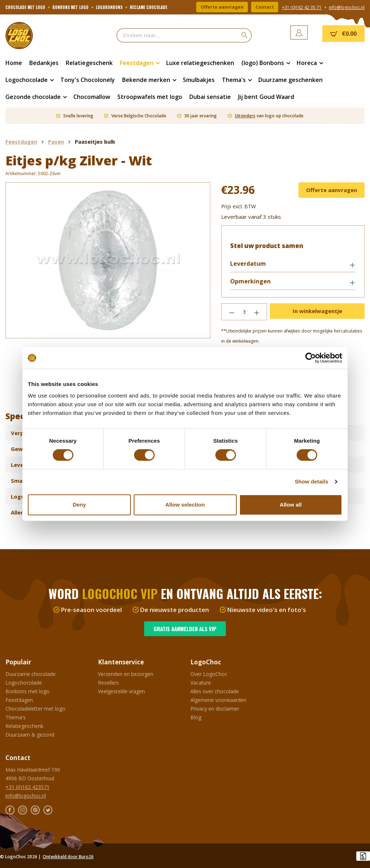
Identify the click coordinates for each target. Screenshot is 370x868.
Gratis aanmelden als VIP (185, 629)
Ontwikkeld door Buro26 (68, 857)
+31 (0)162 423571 (27, 787)
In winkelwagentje (317, 311)
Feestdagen (19, 700)
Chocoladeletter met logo (35, 709)
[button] (293, 264)
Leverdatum (248, 264)
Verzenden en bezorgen (126, 674)
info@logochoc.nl (347, 7)
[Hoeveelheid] (244, 312)
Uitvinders (245, 116)
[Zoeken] (245, 35)
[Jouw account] (299, 32)
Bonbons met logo (27, 691)
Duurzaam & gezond (30, 735)
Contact (265, 7)
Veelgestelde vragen (121, 691)
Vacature (201, 683)
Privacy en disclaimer (215, 709)
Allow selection (185, 505)
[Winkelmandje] (343, 34)
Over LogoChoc (209, 674)
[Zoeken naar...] (177, 35)
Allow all (291, 505)
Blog (196, 717)
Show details (312, 481)
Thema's (16, 717)
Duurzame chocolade (31, 674)
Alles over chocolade (215, 691)
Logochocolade (24, 683)
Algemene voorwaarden (218, 700)
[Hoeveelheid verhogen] (257, 312)
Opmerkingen (250, 281)
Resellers (108, 683)
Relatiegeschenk (24, 726)
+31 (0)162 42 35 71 (302, 7)
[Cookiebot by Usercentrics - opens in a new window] (311, 358)
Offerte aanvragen (222, 7)
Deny (79, 505)
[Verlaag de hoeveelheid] (232, 312)
